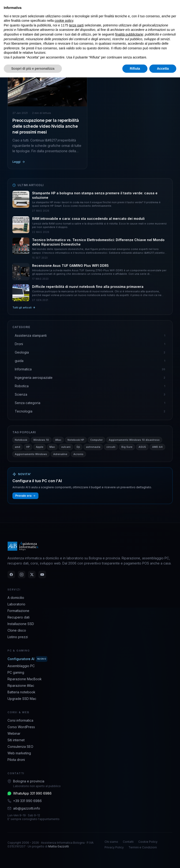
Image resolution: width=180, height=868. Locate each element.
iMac (58, 440)
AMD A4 (157, 447)
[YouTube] (42, 575)
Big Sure (127, 447)
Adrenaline (60, 454)
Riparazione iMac (21, 685)
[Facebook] (11, 575)
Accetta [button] (163, 69)
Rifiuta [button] (135, 69)
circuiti (111, 447)
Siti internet (16, 740)
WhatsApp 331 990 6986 (32, 793)
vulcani (66, 447)
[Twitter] (32, 575)
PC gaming (16, 672)
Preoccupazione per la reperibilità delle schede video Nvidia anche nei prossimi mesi (46, 126)
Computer (96, 440)
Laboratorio (16, 604)
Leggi (19, 162)
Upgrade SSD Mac (22, 699)
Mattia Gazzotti (59, 846)
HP (28, 447)
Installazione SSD (21, 624)
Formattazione (18, 611)
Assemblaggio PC (21, 666)
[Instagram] (22, 575)
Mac (52, 447)
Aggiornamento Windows (31, 454)
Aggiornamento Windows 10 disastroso (134, 440)
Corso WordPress (21, 727)
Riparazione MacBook (25, 679)
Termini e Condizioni (143, 847)
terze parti (76, 25)
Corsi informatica (20, 720)
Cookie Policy (148, 842)
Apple (40, 447)
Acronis (78, 454)
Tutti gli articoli (24, 307)
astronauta (93, 447)
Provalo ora (25, 496)
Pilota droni (16, 760)
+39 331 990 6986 (27, 801)
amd (17, 447)
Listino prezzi (18, 637)
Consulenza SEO (20, 747)
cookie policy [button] (64, 21)
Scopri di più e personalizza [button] (33, 69)
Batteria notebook (21, 692)
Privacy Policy (114, 847)
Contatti (128, 842)
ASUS (142, 447)
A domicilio (16, 598)
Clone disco (17, 630)
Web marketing (19, 753)
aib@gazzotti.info (27, 808)
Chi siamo (111, 842)
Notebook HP (76, 440)
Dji (78, 447)
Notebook (21, 440)
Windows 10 (41, 440)
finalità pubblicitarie (129, 34)
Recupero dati (19, 617)
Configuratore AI (27, 659)
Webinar (14, 733)
